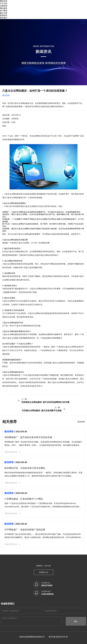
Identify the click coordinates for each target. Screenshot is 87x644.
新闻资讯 (4, 15)
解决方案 (4, 13)
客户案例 (4, 11)
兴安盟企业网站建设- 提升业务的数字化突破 (42, 411)
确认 (76, 621)
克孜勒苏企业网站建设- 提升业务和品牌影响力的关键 (45, 402)
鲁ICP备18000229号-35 (58, 637)
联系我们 (4, 18)
